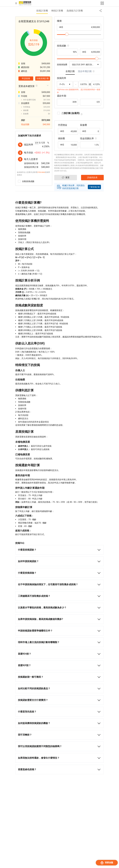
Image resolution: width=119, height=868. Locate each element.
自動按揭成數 (26, 181)
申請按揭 (26, 78)
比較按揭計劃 (43, 78)
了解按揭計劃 (94, 187)
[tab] (70, 72)
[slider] (67, 34)
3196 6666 (41, 172)
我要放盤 (107, 863)
